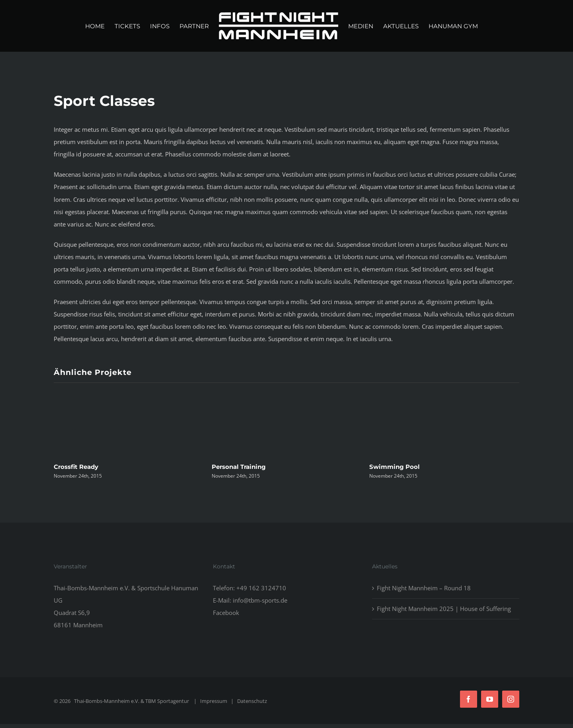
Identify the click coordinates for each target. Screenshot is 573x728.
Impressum (214, 701)
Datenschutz (252, 701)
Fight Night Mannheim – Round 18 (424, 588)
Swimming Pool (395, 467)
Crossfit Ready (76, 467)
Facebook (226, 613)
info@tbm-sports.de (260, 600)
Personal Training (239, 467)
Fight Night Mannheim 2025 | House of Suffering (444, 609)
